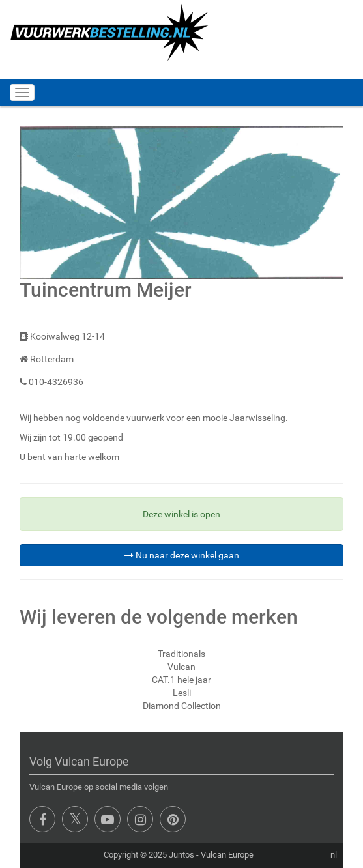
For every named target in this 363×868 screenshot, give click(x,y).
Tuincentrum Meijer (106, 290)
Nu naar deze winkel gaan (182, 555)
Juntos (181, 855)
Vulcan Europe (227, 855)
